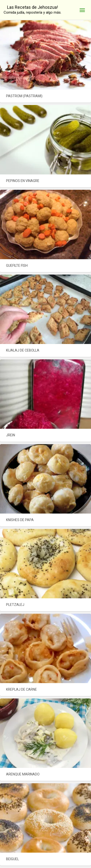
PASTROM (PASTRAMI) (24, 96)
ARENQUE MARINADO (23, 774)
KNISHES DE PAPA (20, 520)
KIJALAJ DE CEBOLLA (23, 350)
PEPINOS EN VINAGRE (23, 181)
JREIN (11, 435)
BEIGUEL (12, 859)
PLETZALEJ (15, 605)
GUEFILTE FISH (17, 266)
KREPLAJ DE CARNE (21, 689)
